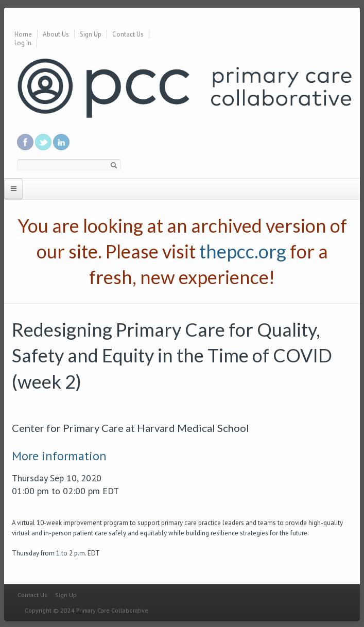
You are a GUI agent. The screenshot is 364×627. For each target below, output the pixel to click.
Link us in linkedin (61, 142)
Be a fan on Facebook (25, 142)
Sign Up (91, 34)
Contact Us (128, 34)
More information (59, 456)
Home (23, 34)
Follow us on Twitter (43, 142)
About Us (56, 34)
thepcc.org (243, 251)
